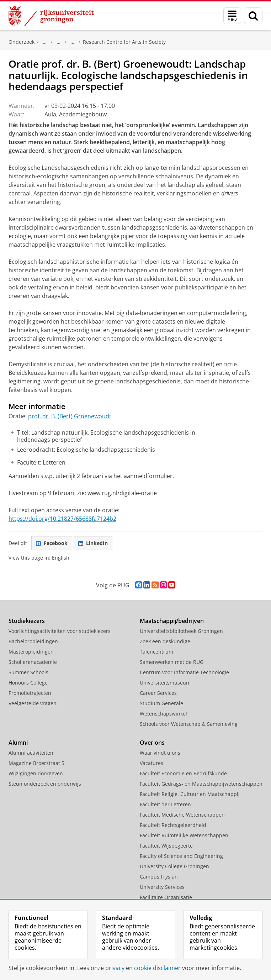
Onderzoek (22, 42)
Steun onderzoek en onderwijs (45, 784)
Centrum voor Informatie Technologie (184, 672)
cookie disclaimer (157, 968)
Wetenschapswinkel (163, 714)
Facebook (52, 543)
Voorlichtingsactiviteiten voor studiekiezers (60, 631)
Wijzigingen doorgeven (36, 773)
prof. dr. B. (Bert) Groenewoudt (70, 416)
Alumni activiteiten (31, 753)
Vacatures (152, 763)
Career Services (158, 693)
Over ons (152, 743)
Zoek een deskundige (165, 641)
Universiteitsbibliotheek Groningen (181, 631)
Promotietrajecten (30, 693)
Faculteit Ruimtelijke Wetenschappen (184, 835)
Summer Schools (28, 672)
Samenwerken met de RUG (172, 662)
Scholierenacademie (33, 662)
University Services (162, 887)
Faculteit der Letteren (165, 804)
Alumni (18, 743)
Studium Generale (161, 703)
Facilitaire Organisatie (166, 897)
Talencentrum (156, 652)
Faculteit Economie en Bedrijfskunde (183, 773)
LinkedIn (93, 543)
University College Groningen (174, 866)
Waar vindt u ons (160, 753)
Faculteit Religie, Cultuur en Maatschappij (190, 794)
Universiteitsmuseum (165, 683)
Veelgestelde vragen (33, 703)
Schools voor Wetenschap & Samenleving (189, 724)
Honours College (28, 683)
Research (59, 42)
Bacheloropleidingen (33, 641)
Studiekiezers (27, 621)
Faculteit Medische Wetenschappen (182, 815)
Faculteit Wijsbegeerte (166, 846)
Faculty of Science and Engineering (181, 856)
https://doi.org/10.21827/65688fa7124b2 (62, 519)
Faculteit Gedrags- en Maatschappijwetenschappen (201, 784)
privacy (115, 968)
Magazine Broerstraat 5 (36, 763)
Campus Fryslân (159, 877)
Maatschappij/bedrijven (172, 621)
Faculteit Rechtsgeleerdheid (173, 825)
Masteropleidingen (31, 652)
